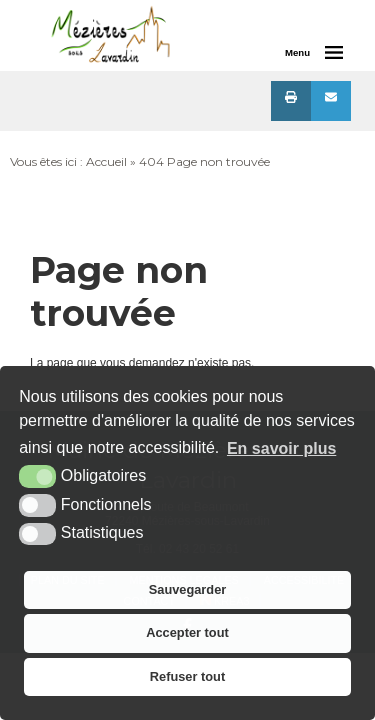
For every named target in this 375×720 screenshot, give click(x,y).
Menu (297, 52)
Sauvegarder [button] (188, 589)
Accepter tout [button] (187, 632)
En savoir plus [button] (281, 448)
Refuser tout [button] (187, 676)
